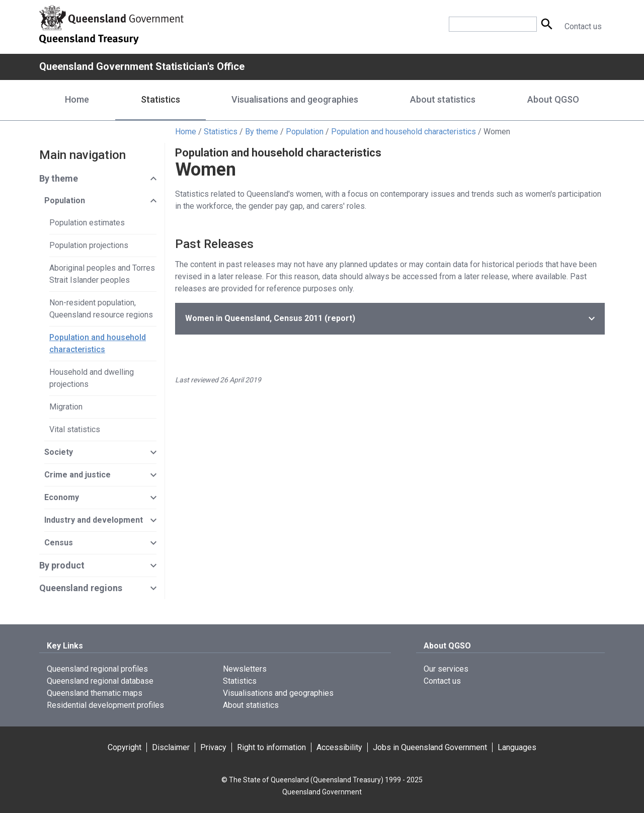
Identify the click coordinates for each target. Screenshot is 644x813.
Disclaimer (171, 747)
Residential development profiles (105, 705)
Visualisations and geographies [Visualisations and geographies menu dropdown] (295, 99)
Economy (62, 497)
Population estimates (87, 223)
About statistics (251, 705)
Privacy (213, 747)
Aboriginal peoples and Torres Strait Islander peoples (102, 274)
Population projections (89, 245)
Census (59, 543)
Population (305, 132)
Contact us (583, 26)
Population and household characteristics (404, 132)
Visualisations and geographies (278, 693)
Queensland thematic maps (95, 693)
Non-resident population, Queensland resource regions (101, 309)
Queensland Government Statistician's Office (142, 66)
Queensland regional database (100, 681)
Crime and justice (77, 475)
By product (62, 565)
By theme (262, 132)
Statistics (221, 132)
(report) (270, 318)
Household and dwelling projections (92, 378)
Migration (66, 407)
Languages (517, 747)
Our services (446, 669)
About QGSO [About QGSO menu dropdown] (553, 99)
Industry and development (94, 520)
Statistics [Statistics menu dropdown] (160, 99)
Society (59, 452)
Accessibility (339, 747)
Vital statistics (75, 429)
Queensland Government (322, 792)
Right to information (271, 747)
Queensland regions (81, 588)
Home (77, 99)
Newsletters (245, 669)
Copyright (125, 747)
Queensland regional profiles (97, 669)
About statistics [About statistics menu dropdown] (443, 99)
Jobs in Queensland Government (430, 747)
